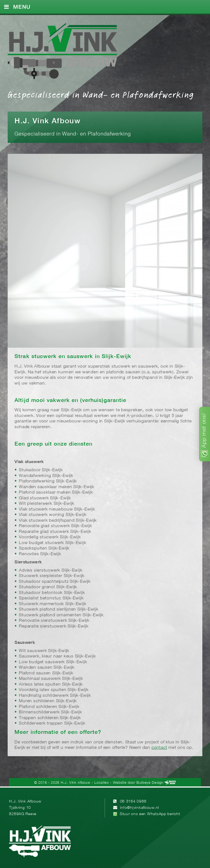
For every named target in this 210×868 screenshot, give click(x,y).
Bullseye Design (150, 783)
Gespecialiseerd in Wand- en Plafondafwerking (101, 94)
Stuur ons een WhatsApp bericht (150, 814)
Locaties (101, 783)
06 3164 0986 (133, 802)
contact (159, 748)
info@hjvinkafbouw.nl (140, 808)
